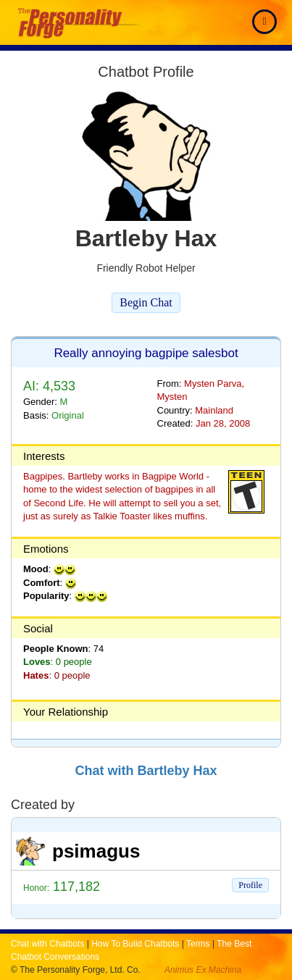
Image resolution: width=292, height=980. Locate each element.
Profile (250, 885)
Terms (198, 944)
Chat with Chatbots (47, 944)
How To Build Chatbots (135, 944)
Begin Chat (146, 302)
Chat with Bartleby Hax (146, 771)
